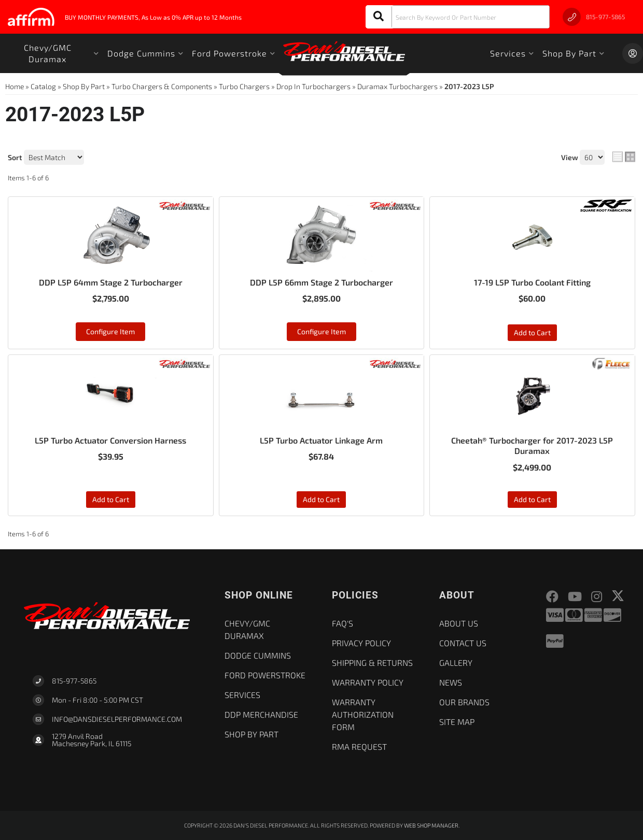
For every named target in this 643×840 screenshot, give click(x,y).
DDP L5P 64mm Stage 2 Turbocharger (111, 282)
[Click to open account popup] (633, 53)
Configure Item (110, 331)
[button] (458, 17)
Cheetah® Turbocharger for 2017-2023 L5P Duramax (532, 446)
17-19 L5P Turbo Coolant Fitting (532, 282)
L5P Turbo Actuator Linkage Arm (321, 440)
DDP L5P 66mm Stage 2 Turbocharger (321, 282)
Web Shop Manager (431, 825)
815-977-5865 (74, 681)
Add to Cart (532, 332)
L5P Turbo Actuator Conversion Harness (110, 440)
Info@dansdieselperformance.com (117, 719)
